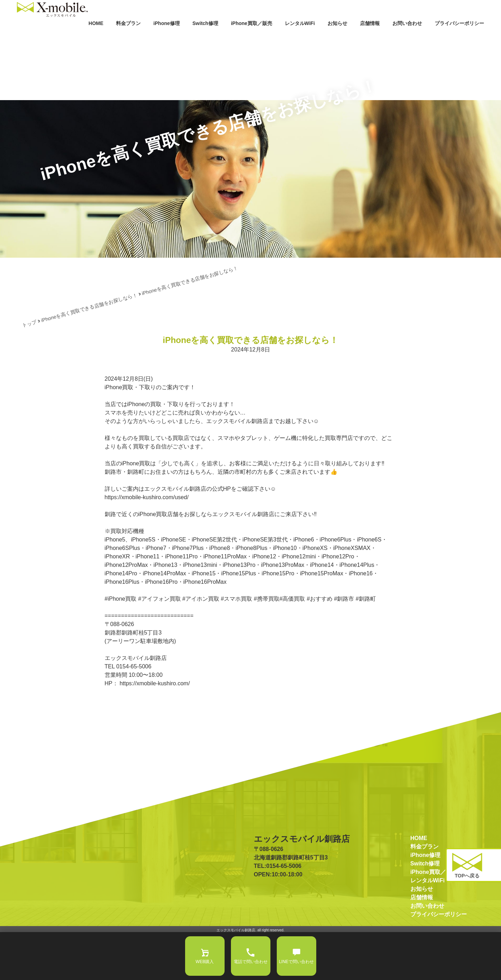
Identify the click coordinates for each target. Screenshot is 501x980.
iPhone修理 (106, 38)
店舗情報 (344, 38)
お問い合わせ (388, 38)
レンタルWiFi (260, 38)
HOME (26, 38)
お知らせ (307, 38)
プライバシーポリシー (451, 38)
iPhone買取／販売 (206, 38)
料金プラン (61, 38)
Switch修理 (151, 38)
